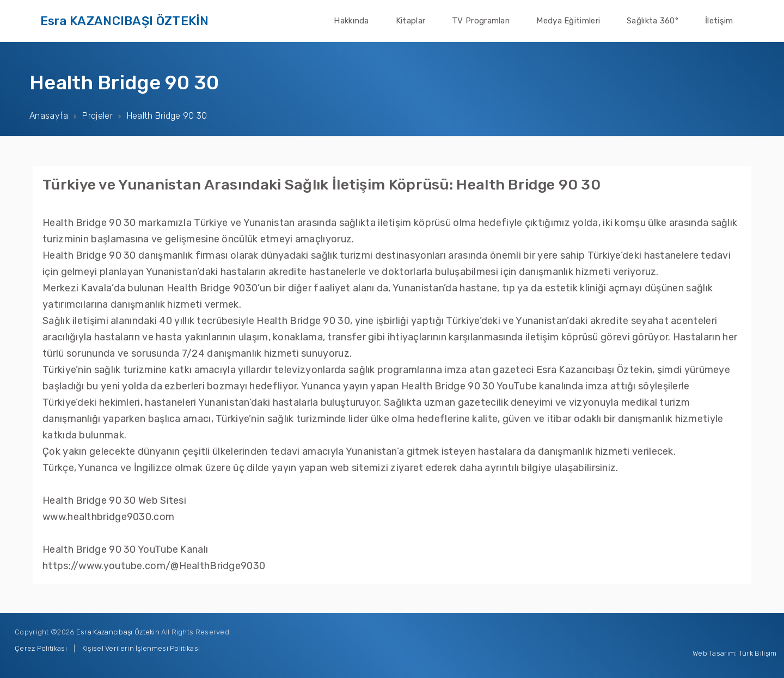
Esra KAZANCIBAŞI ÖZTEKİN (125, 21)
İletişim (719, 21)
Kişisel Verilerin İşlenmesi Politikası (141, 648)
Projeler (97, 116)
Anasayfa (49, 116)
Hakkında (351, 21)
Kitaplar (411, 21)
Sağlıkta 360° (653, 21)
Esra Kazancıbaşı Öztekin (118, 632)
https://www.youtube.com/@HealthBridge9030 (154, 566)
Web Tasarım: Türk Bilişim (735, 653)
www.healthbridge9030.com (108, 517)
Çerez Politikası (41, 648)
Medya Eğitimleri (568, 21)
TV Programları (481, 21)
